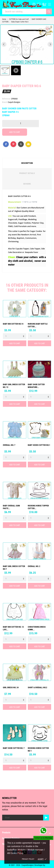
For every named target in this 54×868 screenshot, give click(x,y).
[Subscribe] (46, 818)
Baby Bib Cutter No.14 (13, 324)
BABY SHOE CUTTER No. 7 (14, 748)
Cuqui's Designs (14, 102)
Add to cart (15, 132)
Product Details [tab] (27, 173)
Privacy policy (28, 859)
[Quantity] (21, 124)
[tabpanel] (27, 44)
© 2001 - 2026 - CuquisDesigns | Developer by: (27, 865)
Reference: (6, 99)
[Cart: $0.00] (44, 4)
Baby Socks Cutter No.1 (39, 445)
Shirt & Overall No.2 (37, 687)
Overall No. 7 (9, 445)
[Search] (49, 11)
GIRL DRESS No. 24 (11, 687)
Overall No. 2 (34, 566)
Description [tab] (27, 163)
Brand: (5, 102)
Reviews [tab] (27, 184)
